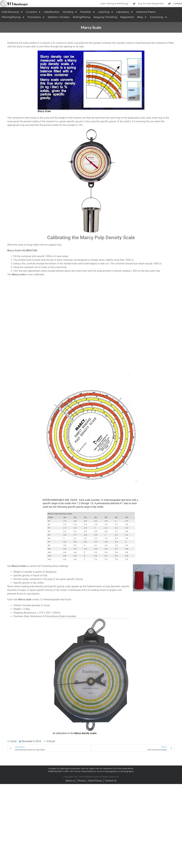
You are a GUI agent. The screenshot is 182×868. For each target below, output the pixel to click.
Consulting (158, 17)
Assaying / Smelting (105, 17)
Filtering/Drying (13, 17)
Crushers (33, 12)
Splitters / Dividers (59, 17)
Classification (52, 12)
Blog (142, 17)
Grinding (70, 12)
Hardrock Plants (146, 12)
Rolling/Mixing (82, 17)
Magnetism (127, 17)
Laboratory (125, 12)
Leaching (106, 12)
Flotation (88, 12)
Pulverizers (36, 17)
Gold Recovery (12, 12)
